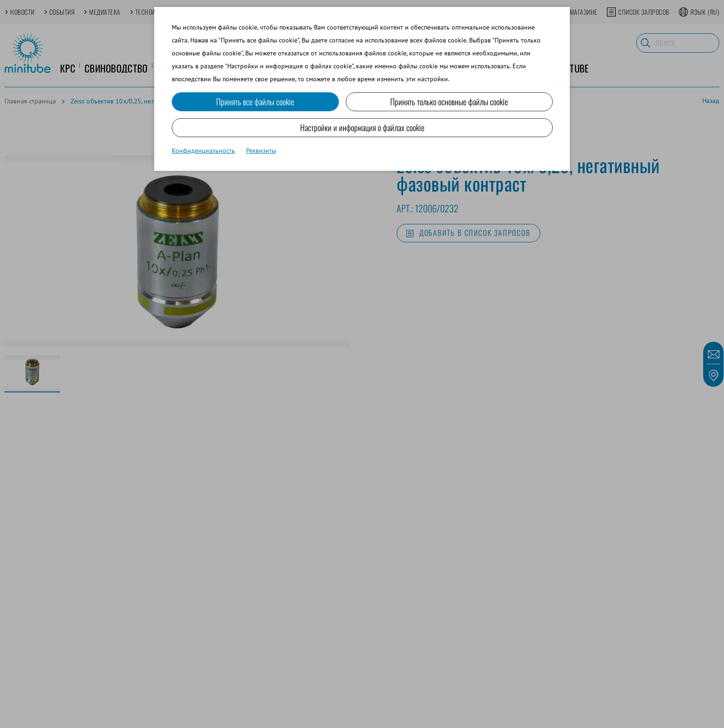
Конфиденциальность (203, 150)
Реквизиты (261, 150)
